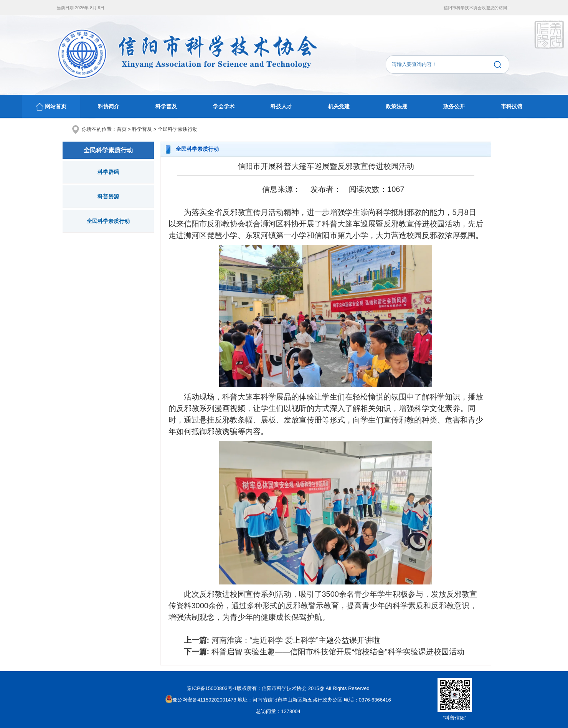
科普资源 (108, 196)
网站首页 (51, 107)
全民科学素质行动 (178, 129)
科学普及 (166, 106)
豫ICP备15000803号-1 (212, 688)
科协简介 (109, 106)
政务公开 (454, 106)
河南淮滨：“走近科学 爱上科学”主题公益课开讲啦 (296, 640)
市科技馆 (512, 106)
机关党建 (339, 106)
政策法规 (396, 106)
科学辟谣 (108, 172)
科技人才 (281, 106)
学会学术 (224, 106)
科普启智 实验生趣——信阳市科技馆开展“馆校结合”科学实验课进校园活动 (338, 652)
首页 (122, 129)
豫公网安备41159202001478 (201, 700)
